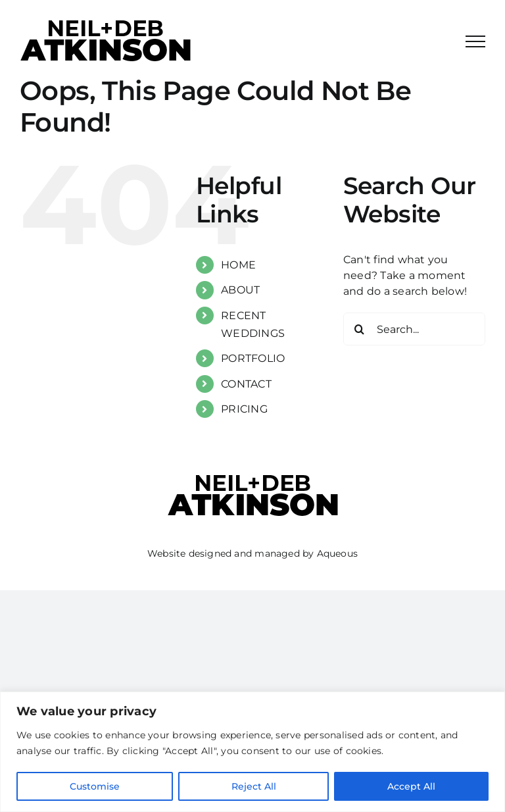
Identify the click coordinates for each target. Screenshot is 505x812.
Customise (95, 786)
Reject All (254, 786)
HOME (238, 265)
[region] (252, 752)
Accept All (411, 786)
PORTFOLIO (253, 358)
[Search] (360, 329)
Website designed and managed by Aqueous (252, 553)
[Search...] (414, 329)
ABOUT (240, 290)
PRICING (244, 409)
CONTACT (246, 384)
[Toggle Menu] (475, 41)
